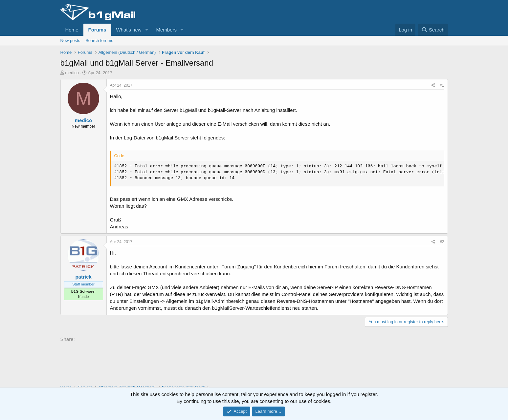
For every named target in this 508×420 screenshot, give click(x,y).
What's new (129, 30)
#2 (442, 242)
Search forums (99, 41)
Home (72, 30)
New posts (70, 41)
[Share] (433, 85)
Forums (97, 30)
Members (166, 30)
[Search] (433, 30)
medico (72, 73)
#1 (442, 85)
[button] (146, 30)
